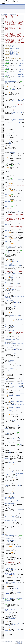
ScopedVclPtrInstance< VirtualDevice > (14, 424)
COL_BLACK (21, 439)
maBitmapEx (15, 106)
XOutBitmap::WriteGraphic (15, 247)
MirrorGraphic (20, 510)
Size (13, 88)
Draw (10, 443)
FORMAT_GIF (21, 70)
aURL (16, 263)
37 (2, 64)
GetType (16, 221)
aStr (14, 275)
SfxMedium (11, 305)
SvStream (11, 310)
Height (12, 120)
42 (2, 71)
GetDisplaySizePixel (14, 89)
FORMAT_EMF (21, 64)
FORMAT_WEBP (21, 77)
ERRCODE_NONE (16, 261)
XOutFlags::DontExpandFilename (12, 273)
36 (2, 62)
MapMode (6, 428)
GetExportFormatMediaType (15, 524)
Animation (7, 81)
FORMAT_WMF (21, 62)
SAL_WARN (11, 573)
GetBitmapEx (12, 153)
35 (2, 60)
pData (6, 179)
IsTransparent (13, 376)
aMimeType (16, 588)
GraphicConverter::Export (11, 570)
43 (2, 73)
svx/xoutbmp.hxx (14, 53)
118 (2, 174)
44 (2, 75)
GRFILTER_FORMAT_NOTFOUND (15, 396)
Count (12, 100)
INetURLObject (10, 263)
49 (2, 81)
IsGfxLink (12, 331)
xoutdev (9, 8)
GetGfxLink (12, 205)
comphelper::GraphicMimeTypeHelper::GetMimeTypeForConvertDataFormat (14, 591)
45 (2, 77)
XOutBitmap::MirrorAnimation (12, 82)
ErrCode (6, 247)
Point (21, 435)
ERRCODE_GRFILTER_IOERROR (11, 620)
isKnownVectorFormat (9, 175)
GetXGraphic (12, 300)
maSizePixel (16, 116)
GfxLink (20, 212)
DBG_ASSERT (9, 267)
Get (19, 103)
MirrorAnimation (8, 142)
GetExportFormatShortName (15, 412)
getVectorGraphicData (18, 179)
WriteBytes (8, 364)
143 (2, 211)
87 (2, 132)
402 (2, 599)
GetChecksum (12, 277)
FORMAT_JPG (21, 71)
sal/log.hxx (13, 47)
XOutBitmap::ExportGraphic (15, 599)
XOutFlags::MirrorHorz (10, 326)
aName (15, 281)
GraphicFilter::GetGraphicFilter (13, 266)
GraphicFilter (10, 265)
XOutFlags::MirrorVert (10, 328)
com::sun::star (17, 79)
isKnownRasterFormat (9, 212)
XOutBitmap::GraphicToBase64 (12, 535)
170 (2, 247)
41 (2, 70)
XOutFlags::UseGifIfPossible (16, 384)
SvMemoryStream (10, 540)
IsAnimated (18, 140)
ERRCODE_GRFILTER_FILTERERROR (12, 532)
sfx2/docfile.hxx (14, 53)
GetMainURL (10, 613)
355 (2, 534)
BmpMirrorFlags (12, 90)
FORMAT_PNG (21, 73)
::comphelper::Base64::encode (12, 582)
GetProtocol (18, 608)
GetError (20, 320)
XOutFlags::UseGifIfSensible (16, 386)
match (6, 164)
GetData (11, 362)
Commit (17, 318)
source (5, 8)
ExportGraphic (18, 526)
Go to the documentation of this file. (8, 14)
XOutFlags (7, 251)
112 (2, 163)
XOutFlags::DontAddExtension (12, 293)
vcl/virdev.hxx (13, 52)
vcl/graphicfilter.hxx (15, 54)
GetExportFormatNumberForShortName (14, 394)
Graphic (6, 132)
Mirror (20, 106)
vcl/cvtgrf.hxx (13, 55)
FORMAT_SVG (21, 60)
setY (22, 119)
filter (20, 164)
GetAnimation (12, 143)
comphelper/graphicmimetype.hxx (13, 50)
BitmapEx (13, 152)
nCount (22, 100)
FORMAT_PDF (21, 65)
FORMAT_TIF (21, 75)
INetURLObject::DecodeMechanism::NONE (14, 297)
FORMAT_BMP (21, 68)
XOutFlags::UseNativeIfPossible (12, 325)
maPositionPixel (17, 112)
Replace (11, 126)
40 (2, 68)
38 (2, 65)
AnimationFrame (14, 102)
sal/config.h (13, 46)
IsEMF (18, 205)
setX (22, 112)
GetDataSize (12, 361)
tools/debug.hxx (14, 51)
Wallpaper (7, 433)
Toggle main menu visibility (2, 5)
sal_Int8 (18, 578)
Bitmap (22, 445)
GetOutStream (12, 311)
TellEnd (20, 579)
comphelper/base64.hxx (15, 48)
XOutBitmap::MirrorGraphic (15, 132)
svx (1, 8)
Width (12, 113)
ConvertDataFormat (9, 539)
